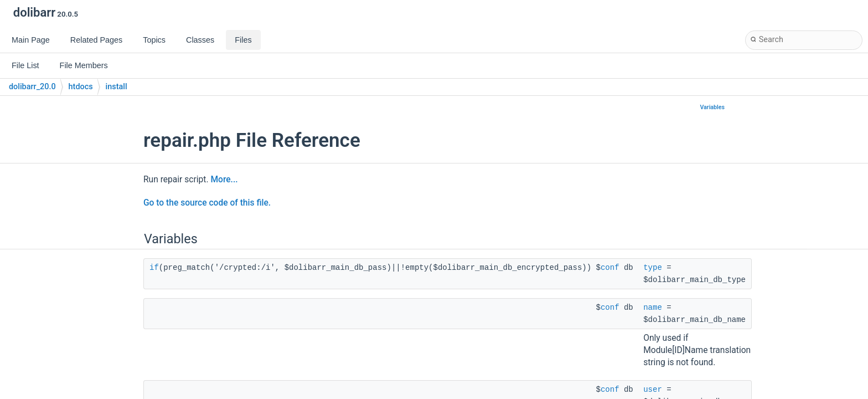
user (653, 390)
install (117, 87)
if (154, 268)
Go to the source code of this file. (207, 203)
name (653, 308)
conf (610, 268)
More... (224, 180)
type (653, 268)
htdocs (81, 87)
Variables (712, 107)
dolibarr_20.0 (32, 87)
